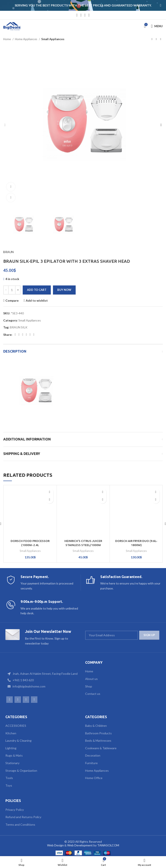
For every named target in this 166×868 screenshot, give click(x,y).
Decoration (93, 755)
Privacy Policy (15, 810)
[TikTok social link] (89, 15)
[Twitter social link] (19, 335)
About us (91, 679)
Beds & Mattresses (98, 740)
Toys (9, 785)
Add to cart (37, 290)
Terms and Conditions (20, 824)
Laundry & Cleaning (18, 740)
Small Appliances (53, 39)
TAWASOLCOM (108, 845)
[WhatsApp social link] (85, 15)
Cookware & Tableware (101, 748)
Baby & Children (96, 726)
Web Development (80, 845)
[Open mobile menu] (157, 26)
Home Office (94, 778)
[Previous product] (152, 39)
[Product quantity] (12, 290)
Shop (89, 686)
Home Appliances (26, 39)
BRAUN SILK (19, 327)
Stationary (12, 763)
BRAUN (8, 252)
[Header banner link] (77, 5)
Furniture (91, 763)
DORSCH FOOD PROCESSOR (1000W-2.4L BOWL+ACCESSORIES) (30, 545)
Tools (9, 778)
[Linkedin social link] (26, 335)
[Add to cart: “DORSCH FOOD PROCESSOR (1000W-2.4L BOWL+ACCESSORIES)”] (50, 500)
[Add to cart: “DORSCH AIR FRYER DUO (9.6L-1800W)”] (156, 500)
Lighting (11, 748)
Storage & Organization (21, 771)
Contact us (93, 694)
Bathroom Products (98, 733)
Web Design (55, 845)
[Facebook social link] (77, 15)
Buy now (64, 290)
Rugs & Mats (14, 755)
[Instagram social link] (81, 15)
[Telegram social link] (34, 335)
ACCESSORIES (16, 726)
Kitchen (11, 733)
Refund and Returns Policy (23, 817)
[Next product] (161, 39)
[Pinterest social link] (23, 335)
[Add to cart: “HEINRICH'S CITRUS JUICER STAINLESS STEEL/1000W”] (103, 500)
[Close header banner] (161, 5)
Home (7, 39)
